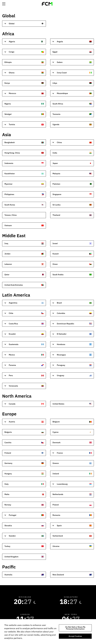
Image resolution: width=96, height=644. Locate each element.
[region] (48, 632)
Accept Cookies (75, 636)
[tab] (24, 24)
